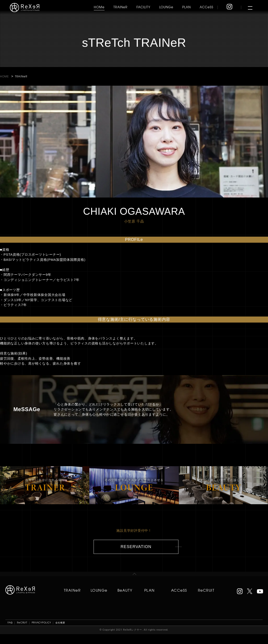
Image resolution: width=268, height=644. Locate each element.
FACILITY (143, 7)
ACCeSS (206, 7)
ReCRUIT (206, 590)
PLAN (186, 7)
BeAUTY (125, 590)
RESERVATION (136, 547)
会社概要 (60, 622)
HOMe (99, 7)
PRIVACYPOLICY (41, 622)
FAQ (10, 622)
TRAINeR (120, 7)
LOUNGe (166, 7)
